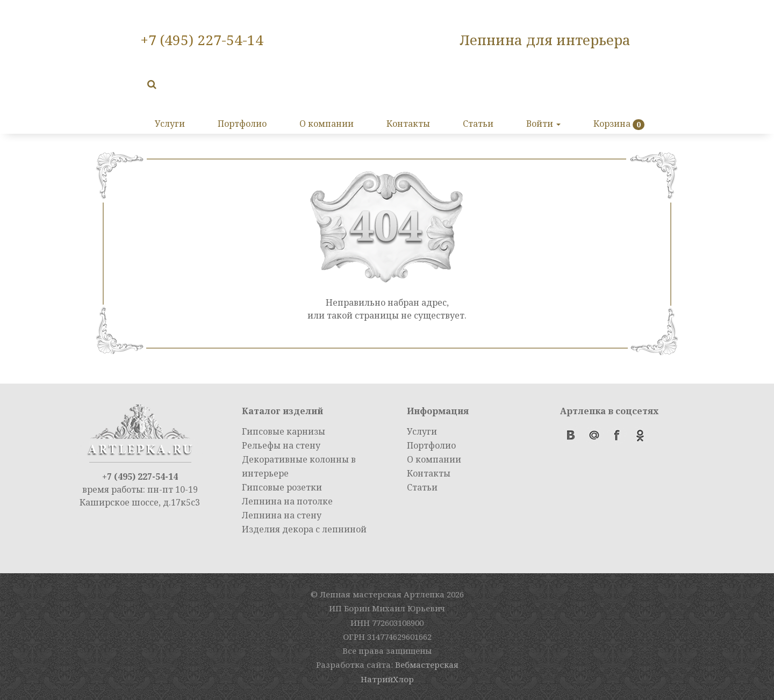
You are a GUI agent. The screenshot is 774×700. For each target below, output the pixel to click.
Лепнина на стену (282, 515)
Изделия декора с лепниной (304, 529)
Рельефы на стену (281, 445)
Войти (543, 124)
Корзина (612, 124)
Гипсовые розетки (282, 487)
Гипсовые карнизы (284, 431)
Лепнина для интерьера (545, 40)
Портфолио (242, 124)
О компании (327, 124)
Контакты (408, 124)
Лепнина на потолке (287, 501)
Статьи (478, 124)
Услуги (170, 124)
